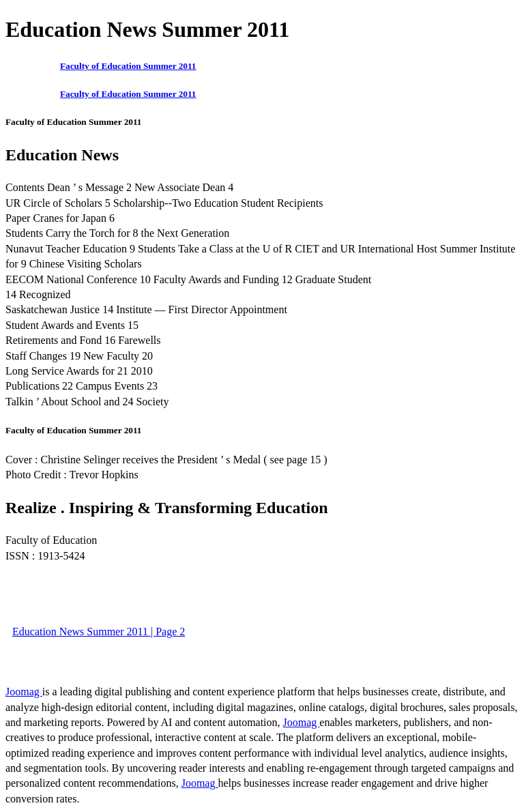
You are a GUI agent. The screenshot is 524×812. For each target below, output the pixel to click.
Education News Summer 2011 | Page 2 (99, 632)
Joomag (24, 692)
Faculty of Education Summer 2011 (128, 66)
